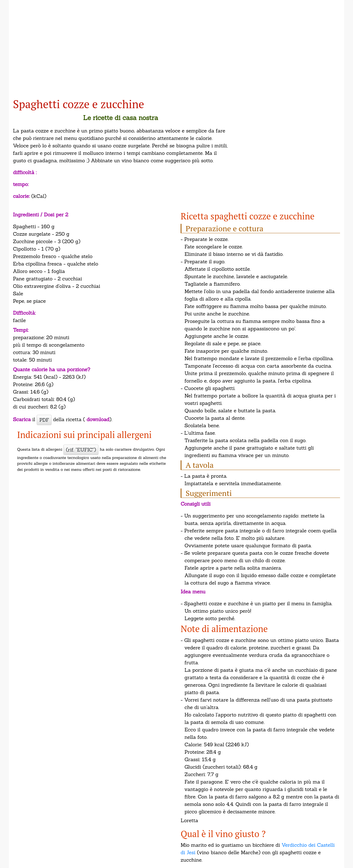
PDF (44, 420)
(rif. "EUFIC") (81, 450)
